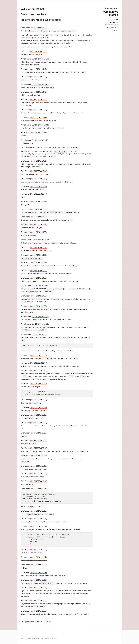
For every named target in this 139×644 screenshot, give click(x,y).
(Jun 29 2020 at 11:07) (38, 361)
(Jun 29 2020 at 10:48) (40, 140)
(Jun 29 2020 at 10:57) (38, 269)
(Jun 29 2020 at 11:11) (38, 398)
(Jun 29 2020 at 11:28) (38, 608)
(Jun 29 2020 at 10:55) (38, 201)
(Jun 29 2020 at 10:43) (38, 92)
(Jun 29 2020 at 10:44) (38, 117)
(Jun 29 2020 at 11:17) (38, 524)
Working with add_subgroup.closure (44, 20)
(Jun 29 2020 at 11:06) (40, 333)
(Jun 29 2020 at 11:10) (38, 382)
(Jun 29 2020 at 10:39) (38, 51)
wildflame (36, 636)
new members (38, 14)
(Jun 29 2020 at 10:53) (38, 171)
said (31, 143)
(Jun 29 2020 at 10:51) (38, 161)
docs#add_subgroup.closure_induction (40, 62)
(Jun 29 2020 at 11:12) (38, 413)
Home (116, 19)
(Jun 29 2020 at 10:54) (38, 186)
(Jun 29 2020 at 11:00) (38, 305)
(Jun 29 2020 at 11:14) (38, 487)
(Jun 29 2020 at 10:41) (38, 69)
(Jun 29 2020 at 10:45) (38, 132)
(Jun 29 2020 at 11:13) (38, 454)
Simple (29, 636)
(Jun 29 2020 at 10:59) (38, 277)
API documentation (111, 25)
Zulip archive (113, 22)
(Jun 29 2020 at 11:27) (38, 598)
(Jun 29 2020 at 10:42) (38, 76)
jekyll (55, 636)
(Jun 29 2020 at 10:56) (38, 231)
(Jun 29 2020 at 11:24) (38, 585)
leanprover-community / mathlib (111, 12)
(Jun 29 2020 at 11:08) (38, 369)
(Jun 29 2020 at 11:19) (38, 570)
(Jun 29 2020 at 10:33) (38, 28)
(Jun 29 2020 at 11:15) (38, 509)
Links (116, 30)
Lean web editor (112, 28)
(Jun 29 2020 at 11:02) (40, 323)
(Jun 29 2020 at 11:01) (40, 315)
